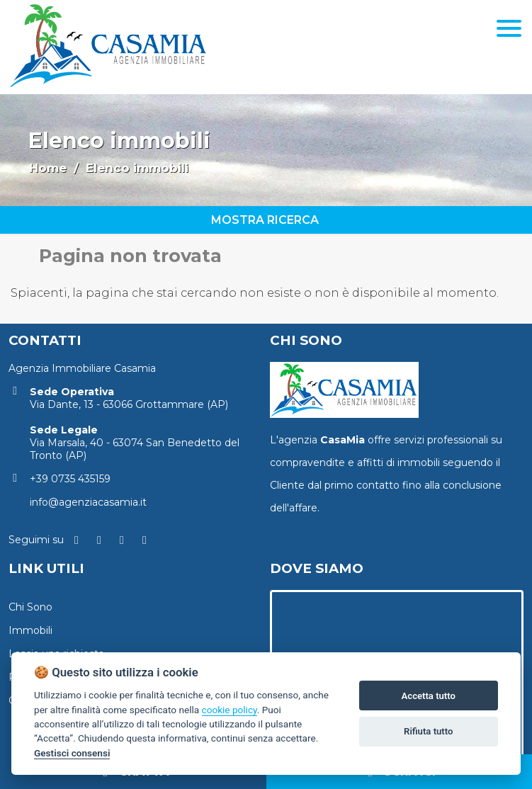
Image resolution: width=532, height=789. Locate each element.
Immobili (30, 630)
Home (48, 168)
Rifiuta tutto (428, 731)
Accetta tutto (429, 696)
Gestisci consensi (72, 753)
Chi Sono (30, 607)
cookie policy (230, 710)
